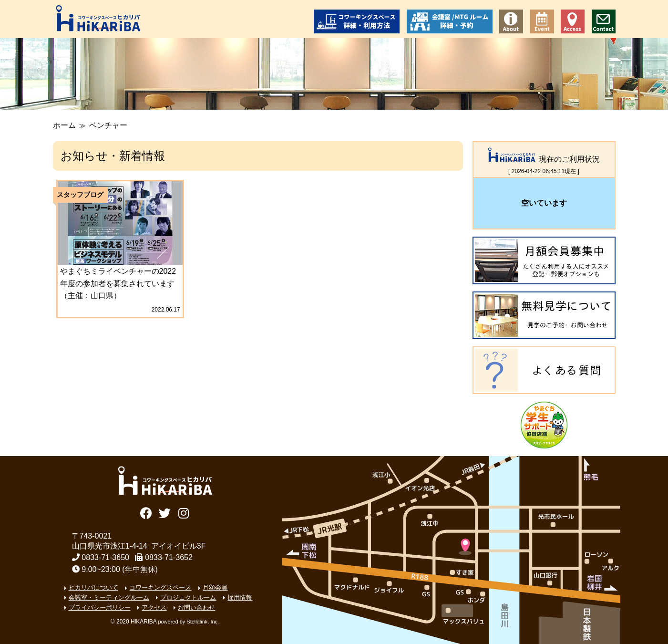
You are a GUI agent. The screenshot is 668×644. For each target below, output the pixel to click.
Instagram (183, 512)
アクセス (573, 21)
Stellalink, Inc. (203, 622)
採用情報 (240, 597)
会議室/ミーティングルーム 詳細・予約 (450, 21)
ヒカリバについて (93, 587)
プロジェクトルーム (188, 597)
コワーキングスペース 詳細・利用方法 (357, 21)
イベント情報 (542, 21)
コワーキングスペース (160, 587)
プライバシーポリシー (100, 608)
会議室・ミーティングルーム (109, 597)
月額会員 (215, 587)
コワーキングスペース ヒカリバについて (511, 21)
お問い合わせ (604, 21)
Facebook (146, 512)
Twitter (165, 512)
